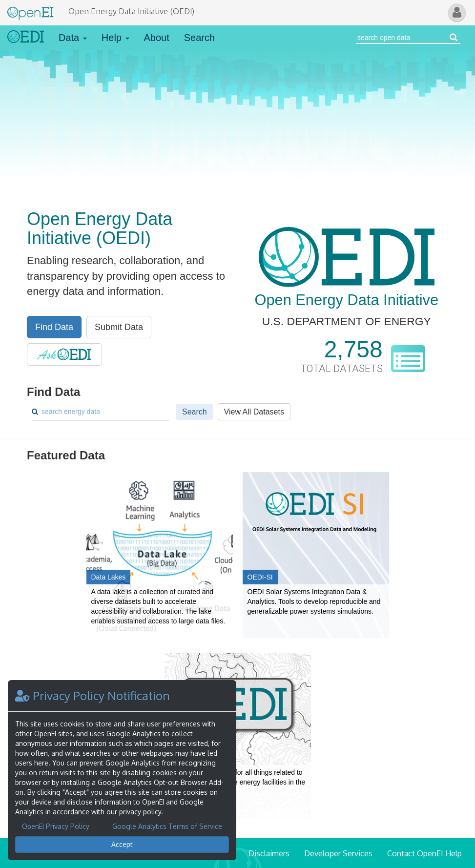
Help (115, 38)
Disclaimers (269, 853)
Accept (122, 844)
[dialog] (122, 770)
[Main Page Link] (31, 11)
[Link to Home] (26, 38)
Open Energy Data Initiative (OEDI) (131, 11)
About (157, 38)
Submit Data (119, 327)
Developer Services (338, 853)
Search (199, 38)
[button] (457, 12)
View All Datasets (254, 412)
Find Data (54, 327)
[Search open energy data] (454, 37)
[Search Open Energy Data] (402, 38)
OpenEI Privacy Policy (56, 826)
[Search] (104, 412)
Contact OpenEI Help (424, 853)
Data (73, 38)
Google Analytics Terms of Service (167, 826)
